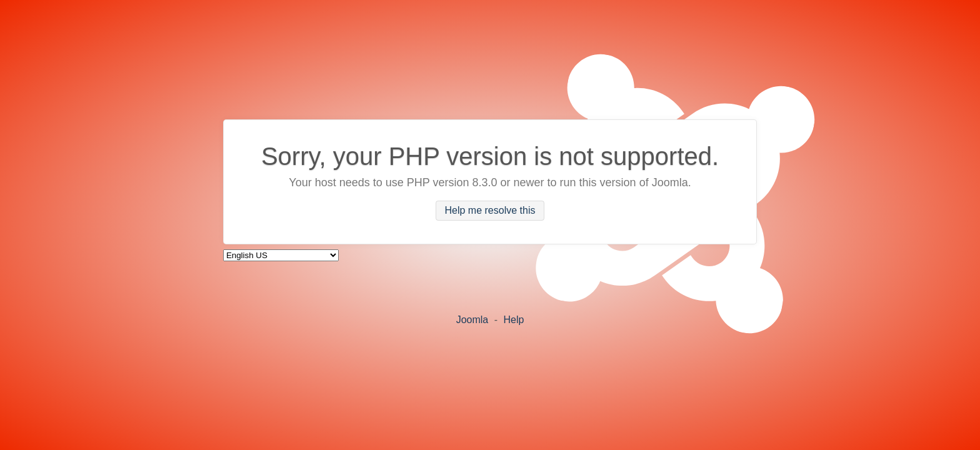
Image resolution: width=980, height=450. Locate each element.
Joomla (472, 320)
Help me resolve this (490, 211)
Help (513, 320)
